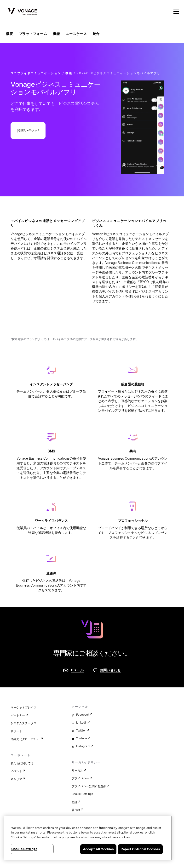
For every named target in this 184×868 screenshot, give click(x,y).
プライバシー (80, 778)
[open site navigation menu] (176, 11)
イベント (16, 771)
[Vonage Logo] (22, 12)
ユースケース (76, 34)
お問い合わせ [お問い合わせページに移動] (110, 670)
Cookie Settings (82, 794)
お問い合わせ (28, 130)
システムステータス (23, 723)
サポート (16, 731)
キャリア (16, 779)
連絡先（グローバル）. (25, 739)
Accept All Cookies (98, 849)
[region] (88, 838)
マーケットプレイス (23, 708)
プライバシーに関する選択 (89, 786)
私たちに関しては (22, 763)
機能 (57, 34)
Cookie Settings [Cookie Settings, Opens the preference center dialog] (24, 849)
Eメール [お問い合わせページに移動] (77, 670)
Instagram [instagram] (83, 746)
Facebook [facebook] (83, 715)
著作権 (76, 810)
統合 (96, 34)
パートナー (18, 715)
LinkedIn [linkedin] (82, 723)
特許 (75, 802)
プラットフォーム (33, 34)
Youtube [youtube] (82, 738)
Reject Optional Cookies (140, 849)
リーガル (77, 771)
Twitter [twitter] (81, 731)
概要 (10, 34)
